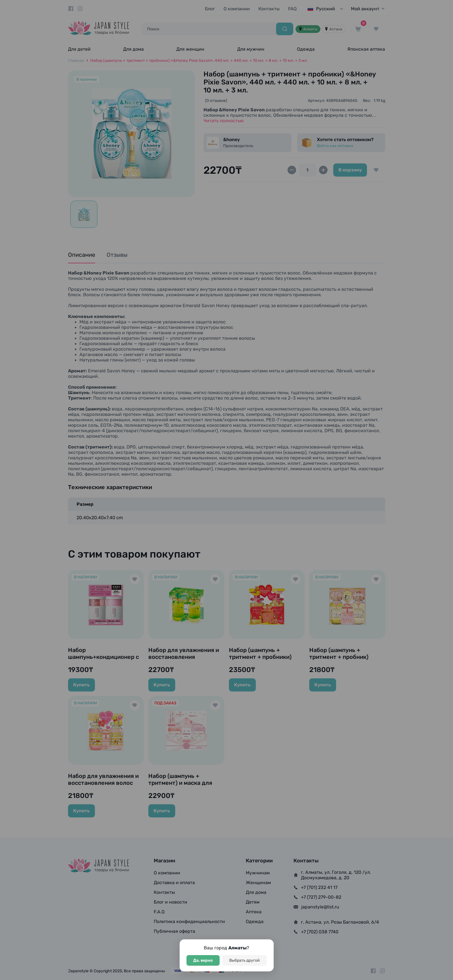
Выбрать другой (245, 960)
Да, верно (203, 960)
